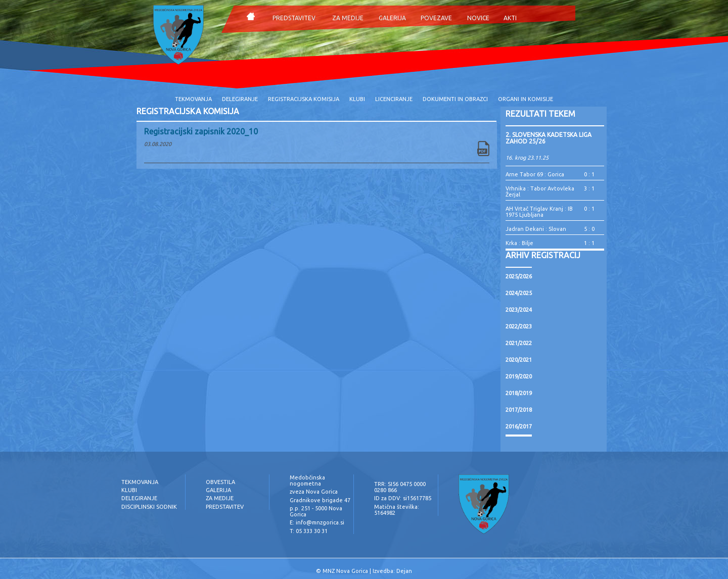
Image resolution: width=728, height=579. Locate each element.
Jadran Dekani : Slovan (536, 229)
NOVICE (478, 18)
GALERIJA (392, 18)
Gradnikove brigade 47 (320, 500)
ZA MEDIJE (348, 18)
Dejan (404, 571)
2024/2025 (519, 293)
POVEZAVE (436, 18)
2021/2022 (519, 343)
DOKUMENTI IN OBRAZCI (455, 99)
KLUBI (357, 99)
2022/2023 (519, 326)
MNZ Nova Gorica (345, 571)
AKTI (510, 18)
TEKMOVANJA (193, 99)
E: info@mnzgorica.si (317, 522)
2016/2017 (519, 426)
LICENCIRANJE (394, 99)
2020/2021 (519, 360)
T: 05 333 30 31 (309, 531)
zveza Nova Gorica (314, 492)
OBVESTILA (220, 482)
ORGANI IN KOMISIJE (526, 99)
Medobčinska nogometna (307, 480)
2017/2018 (519, 410)
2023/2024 (519, 310)
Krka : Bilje (519, 243)
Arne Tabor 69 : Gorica (535, 174)
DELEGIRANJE (240, 99)
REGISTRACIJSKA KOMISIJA (304, 99)
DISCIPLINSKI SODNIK (149, 507)
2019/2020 (519, 376)
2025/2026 (519, 276)
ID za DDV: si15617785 (403, 498)
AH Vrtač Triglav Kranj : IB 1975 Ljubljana (539, 212)
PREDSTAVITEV (294, 18)
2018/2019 (519, 393)
